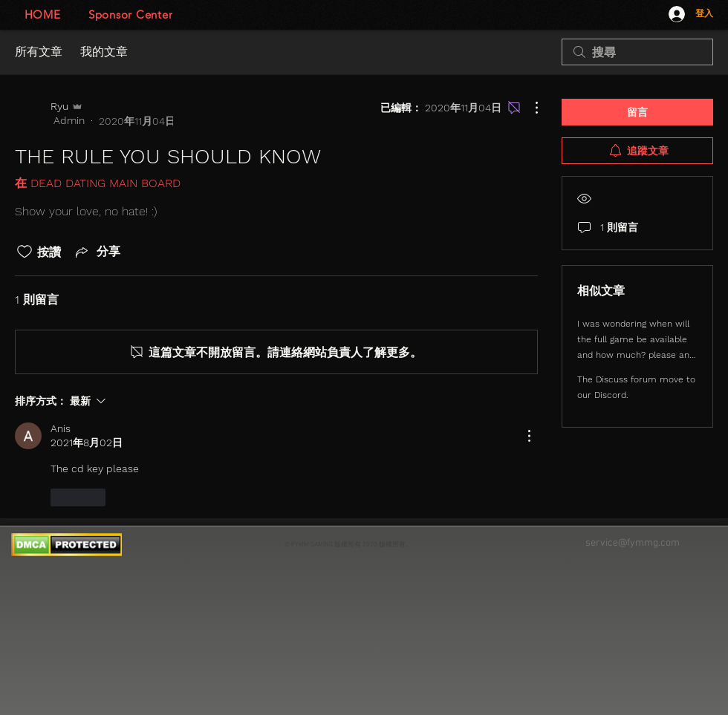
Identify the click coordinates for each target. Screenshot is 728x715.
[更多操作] (529, 108)
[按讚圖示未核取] (25, 252)
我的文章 (104, 52)
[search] (637, 52)
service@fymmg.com (633, 543)
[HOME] (42, 14)
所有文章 (39, 52)
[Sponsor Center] (130, 14)
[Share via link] (97, 252)
